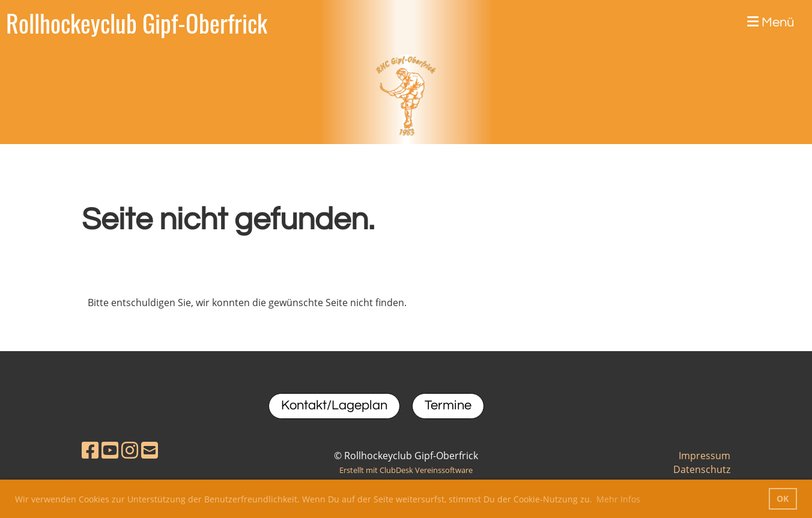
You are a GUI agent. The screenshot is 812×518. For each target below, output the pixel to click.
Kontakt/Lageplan (334, 405)
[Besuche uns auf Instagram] (130, 450)
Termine (448, 405)
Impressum (704, 456)
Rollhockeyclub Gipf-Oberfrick (137, 23)
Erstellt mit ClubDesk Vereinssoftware (406, 470)
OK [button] (783, 498)
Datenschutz (702, 469)
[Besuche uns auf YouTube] (110, 450)
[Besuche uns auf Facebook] (90, 450)
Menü (771, 22)
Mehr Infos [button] (618, 499)
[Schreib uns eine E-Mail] (150, 450)
